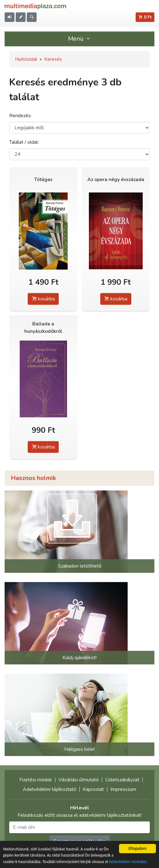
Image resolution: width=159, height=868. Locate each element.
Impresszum (123, 789)
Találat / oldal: (24, 142)
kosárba (43, 299)
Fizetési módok (36, 780)
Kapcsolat (93, 789)
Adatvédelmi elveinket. (129, 862)
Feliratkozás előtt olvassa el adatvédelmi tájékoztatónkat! (79, 815)
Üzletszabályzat (122, 780)
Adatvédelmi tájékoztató (50, 789)
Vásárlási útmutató (79, 780)
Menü (80, 39)
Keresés (53, 59)
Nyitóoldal (26, 59)
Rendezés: (20, 116)
